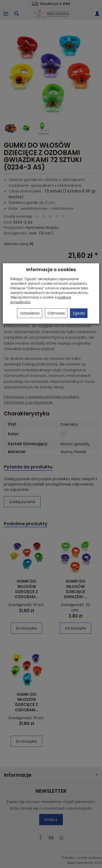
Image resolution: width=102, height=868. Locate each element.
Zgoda (79, 313)
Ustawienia (30, 313)
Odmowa (56, 313)
